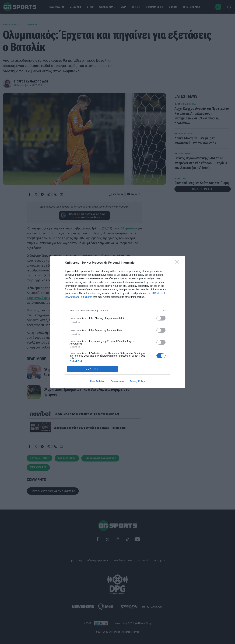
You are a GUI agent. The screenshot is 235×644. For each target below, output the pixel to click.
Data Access (117, 381)
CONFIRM (92, 369)
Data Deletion (98, 381)
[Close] (178, 263)
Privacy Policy (137, 381)
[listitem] (118, 310)
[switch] (161, 318)
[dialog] (118, 322)
